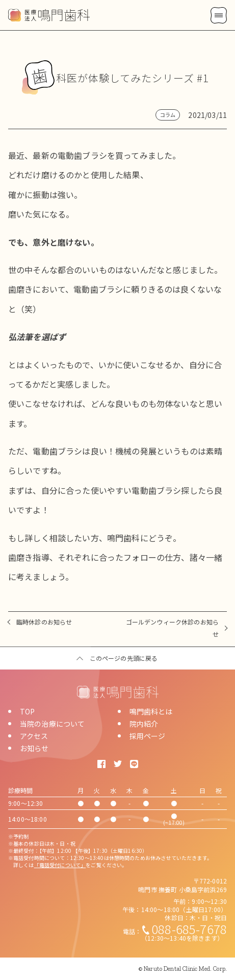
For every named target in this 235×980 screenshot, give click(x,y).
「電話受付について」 (60, 865)
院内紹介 (144, 724)
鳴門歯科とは (151, 711)
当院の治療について (52, 724)
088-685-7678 (189, 929)
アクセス (34, 736)
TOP (27, 711)
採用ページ (148, 736)
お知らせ (34, 748)
